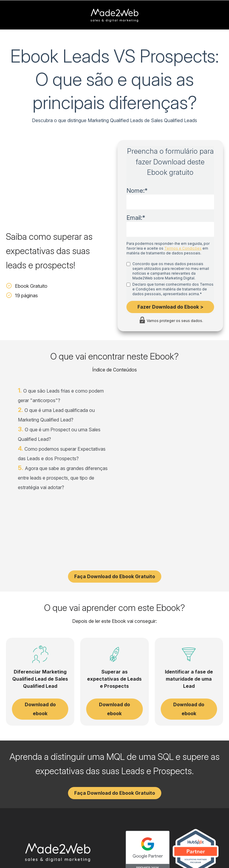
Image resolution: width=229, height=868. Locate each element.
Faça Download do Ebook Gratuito (115, 540)
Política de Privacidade (163, 852)
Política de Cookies (207, 852)
